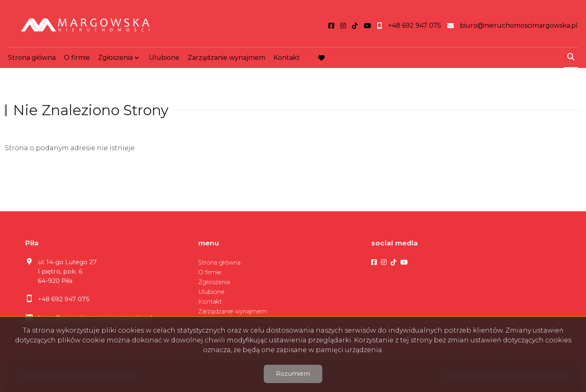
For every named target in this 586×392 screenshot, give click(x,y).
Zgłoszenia (115, 58)
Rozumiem (293, 373)
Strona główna (32, 58)
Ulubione (164, 58)
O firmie (77, 58)
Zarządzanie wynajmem (226, 58)
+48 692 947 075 (64, 299)
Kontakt (287, 58)
